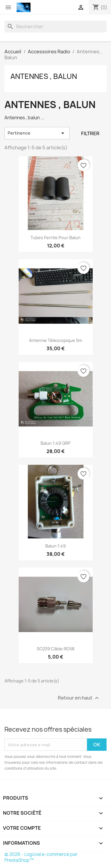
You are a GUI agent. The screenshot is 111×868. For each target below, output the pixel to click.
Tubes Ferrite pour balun (55, 238)
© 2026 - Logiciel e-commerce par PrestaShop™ (41, 857)
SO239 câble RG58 (55, 649)
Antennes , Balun (44, 76)
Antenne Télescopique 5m (55, 340)
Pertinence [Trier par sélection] (37, 133)
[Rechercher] (55, 27)
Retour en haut (79, 698)
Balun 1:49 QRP (55, 443)
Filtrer (90, 133)
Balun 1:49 (55, 546)
